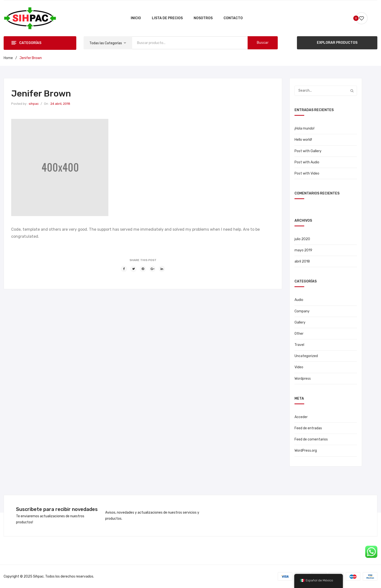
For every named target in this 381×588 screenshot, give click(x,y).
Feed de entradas (308, 428)
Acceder (301, 417)
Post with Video (307, 173)
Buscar (263, 43)
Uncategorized (306, 356)
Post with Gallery (308, 151)
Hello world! (303, 140)
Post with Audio (307, 162)
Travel (299, 345)
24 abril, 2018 (60, 104)
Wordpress (303, 379)
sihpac (34, 104)
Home (8, 58)
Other (299, 334)
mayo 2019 (303, 250)
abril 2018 (302, 261)
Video (299, 367)
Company (302, 311)
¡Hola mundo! (304, 128)
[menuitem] (136, 18)
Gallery (300, 322)
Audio (299, 300)
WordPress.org (306, 451)
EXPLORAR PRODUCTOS (337, 43)
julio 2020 (302, 239)
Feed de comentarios (311, 439)
